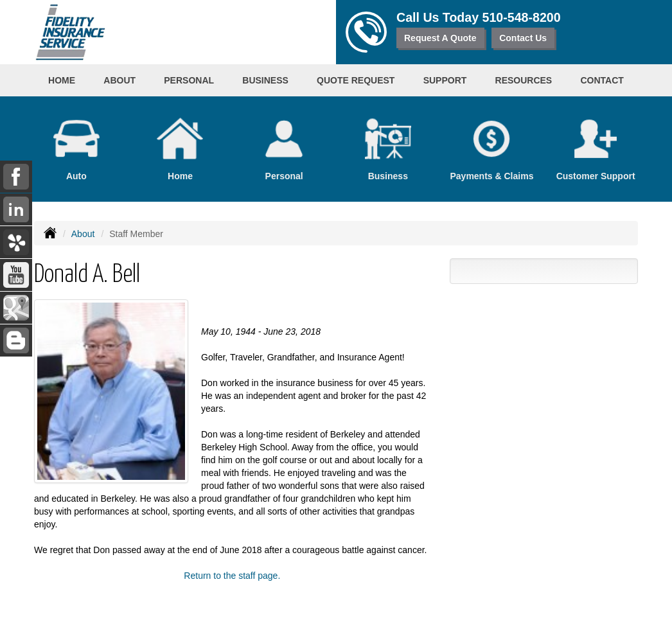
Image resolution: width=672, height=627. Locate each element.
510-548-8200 (522, 17)
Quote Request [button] (356, 80)
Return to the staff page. (232, 576)
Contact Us (523, 38)
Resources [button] (524, 80)
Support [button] (445, 80)
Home (62, 80)
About (83, 234)
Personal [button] (189, 80)
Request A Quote (440, 38)
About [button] (119, 80)
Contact (602, 80)
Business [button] (265, 80)
